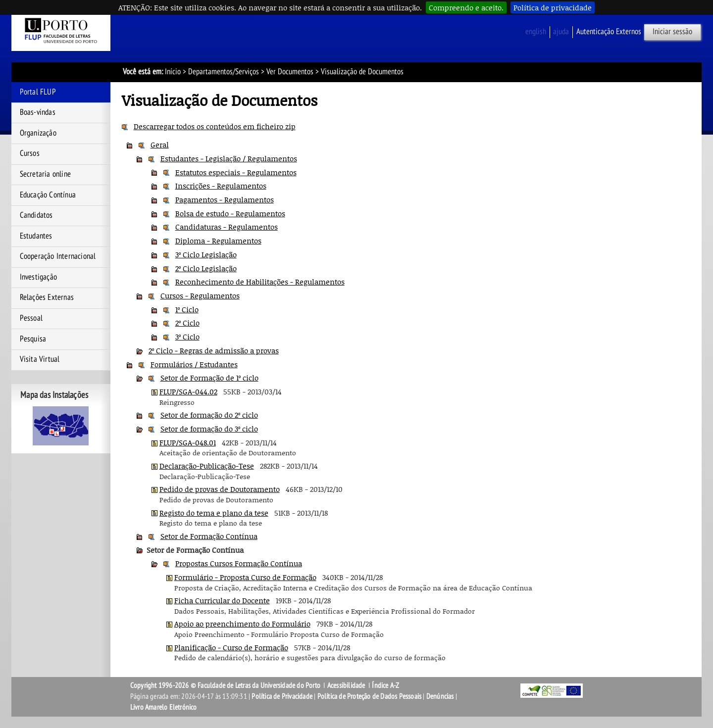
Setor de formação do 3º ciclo (209, 429)
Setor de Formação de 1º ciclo (209, 378)
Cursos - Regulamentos (200, 295)
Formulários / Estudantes (194, 364)
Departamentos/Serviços (224, 72)
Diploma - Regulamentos (218, 241)
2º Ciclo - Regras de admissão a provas (214, 350)
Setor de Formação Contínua (209, 536)
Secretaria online (45, 174)
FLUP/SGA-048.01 (188, 442)
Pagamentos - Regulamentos (225, 199)
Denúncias (440, 696)
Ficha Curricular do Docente (222, 600)
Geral (160, 145)
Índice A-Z (385, 685)
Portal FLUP (38, 92)
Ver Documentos (290, 72)
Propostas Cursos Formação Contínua (239, 563)
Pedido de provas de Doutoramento (220, 489)
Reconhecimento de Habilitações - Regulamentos (260, 282)
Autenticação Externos (609, 32)
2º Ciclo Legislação (206, 268)
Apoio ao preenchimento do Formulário (242, 624)
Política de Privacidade (282, 696)
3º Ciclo (187, 337)
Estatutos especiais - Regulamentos (236, 172)
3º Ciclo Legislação (206, 254)
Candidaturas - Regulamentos (227, 227)
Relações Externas (47, 297)
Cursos (30, 153)
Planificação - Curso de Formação (231, 647)
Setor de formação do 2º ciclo (209, 415)
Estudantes (36, 236)
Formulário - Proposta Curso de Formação (245, 577)
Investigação (38, 277)
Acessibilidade (346, 685)
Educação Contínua (48, 195)
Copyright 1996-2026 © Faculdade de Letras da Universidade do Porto (226, 685)
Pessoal (31, 318)
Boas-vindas (38, 112)
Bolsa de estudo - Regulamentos (230, 213)
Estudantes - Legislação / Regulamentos (229, 158)
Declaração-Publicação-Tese (207, 466)
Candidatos (36, 215)
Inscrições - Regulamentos (221, 186)
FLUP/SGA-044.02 (188, 391)
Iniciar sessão (672, 32)
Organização (38, 133)
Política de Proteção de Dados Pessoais (370, 696)
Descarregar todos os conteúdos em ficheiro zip (215, 126)
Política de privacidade (553, 7)
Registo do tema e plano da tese (214, 513)
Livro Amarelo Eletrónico (164, 707)
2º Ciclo (187, 323)
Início (173, 72)
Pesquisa (33, 339)
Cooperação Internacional (58, 256)
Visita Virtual (40, 359)
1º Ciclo (187, 309)
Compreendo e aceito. (466, 7)
